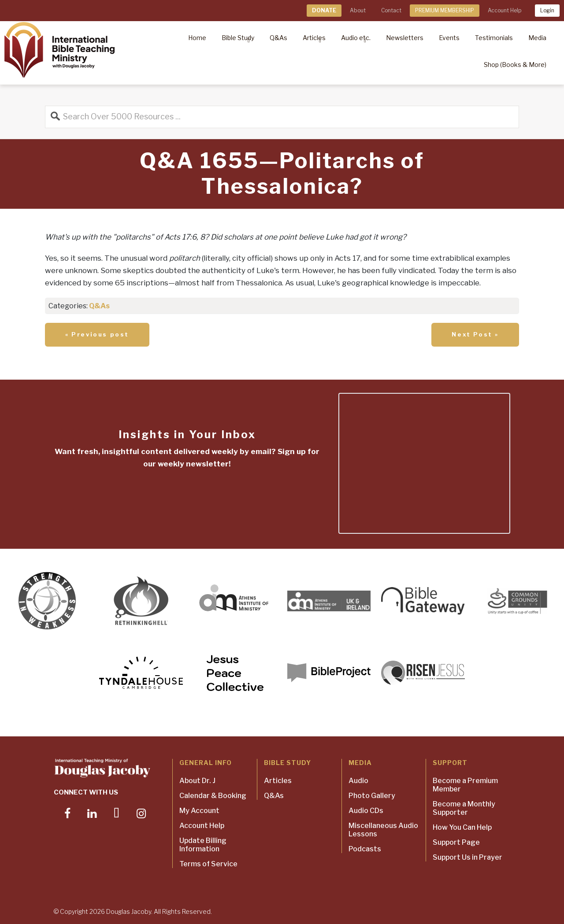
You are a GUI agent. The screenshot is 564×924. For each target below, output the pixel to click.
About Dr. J (197, 781)
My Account (199, 811)
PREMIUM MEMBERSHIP (445, 10)
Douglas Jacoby (129, 911)
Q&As (99, 306)
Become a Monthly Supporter (464, 808)
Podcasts (365, 849)
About (358, 10)
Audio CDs (366, 811)
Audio (358, 781)
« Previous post (97, 334)
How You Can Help (462, 827)
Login (547, 10)
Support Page (456, 842)
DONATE (324, 10)
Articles (278, 781)
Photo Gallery (372, 796)
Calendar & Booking (213, 796)
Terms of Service (208, 864)
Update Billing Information (203, 845)
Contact (391, 10)
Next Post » (475, 334)
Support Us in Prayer (468, 857)
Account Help (505, 10)
